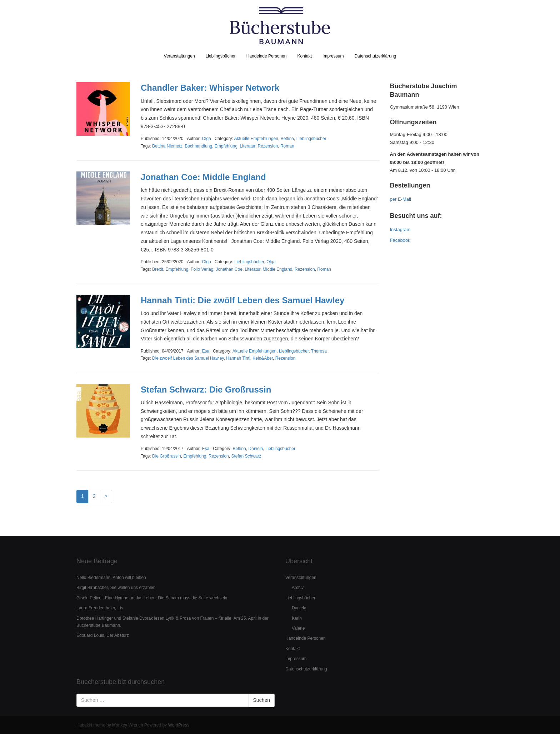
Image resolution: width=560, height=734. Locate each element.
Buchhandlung (198, 146)
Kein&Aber (263, 358)
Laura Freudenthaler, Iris (100, 608)
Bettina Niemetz (167, 146)
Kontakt (304, 56)
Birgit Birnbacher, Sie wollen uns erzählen (116, 588)
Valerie (298, 628)
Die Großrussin (167, 456)
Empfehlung (226, 146)
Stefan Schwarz (246, 456)
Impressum (333, 56)
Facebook (400, 240)
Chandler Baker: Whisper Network (210, 88)
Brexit (158, 269)
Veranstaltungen (179, 56)
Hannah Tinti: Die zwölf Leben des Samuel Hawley (242, 300)
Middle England (278, 269)
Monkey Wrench (127, 725)
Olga (271, 262)
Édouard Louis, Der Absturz (103, 635)
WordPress (179, 725)
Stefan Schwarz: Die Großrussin (206, 390)
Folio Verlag (202, 269)
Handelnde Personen (267, 56)
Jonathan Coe (229, 269)
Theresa (319, 351)
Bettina (287, 139)
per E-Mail (401, 199)
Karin (297, 618)
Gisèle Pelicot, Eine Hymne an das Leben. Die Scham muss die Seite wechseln (152, 598)
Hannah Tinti (238, 358)
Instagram (400, 229)
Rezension (268, 146)
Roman (287, 146)
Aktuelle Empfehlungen (256, 139)
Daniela (256, 449)
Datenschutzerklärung (375, 56)
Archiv (298, 588)
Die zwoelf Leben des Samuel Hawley (188, 358)
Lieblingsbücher (221, 56)
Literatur (248, 146)
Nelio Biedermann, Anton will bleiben (111, 578)
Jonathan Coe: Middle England (203, 177)
